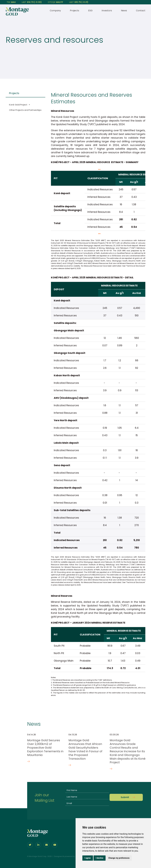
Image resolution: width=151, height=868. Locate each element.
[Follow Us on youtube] (55, 845)
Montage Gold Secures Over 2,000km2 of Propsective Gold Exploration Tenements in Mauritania (45, 748)
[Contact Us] (46, 845)
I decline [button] (100, 858)
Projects (75, 11)
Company (55, 11)
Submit (125, 797)
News (124, 11)
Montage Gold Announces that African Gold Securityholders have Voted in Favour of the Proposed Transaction (85, 749)
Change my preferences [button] (119, 858)
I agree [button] (88, 858)
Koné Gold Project (18, 105)
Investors (107, 11)
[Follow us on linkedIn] (38, 845)
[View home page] (17, 15)
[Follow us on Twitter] (30, 845)
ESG (90, 11)
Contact (141, 11)
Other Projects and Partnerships (25, 110)
